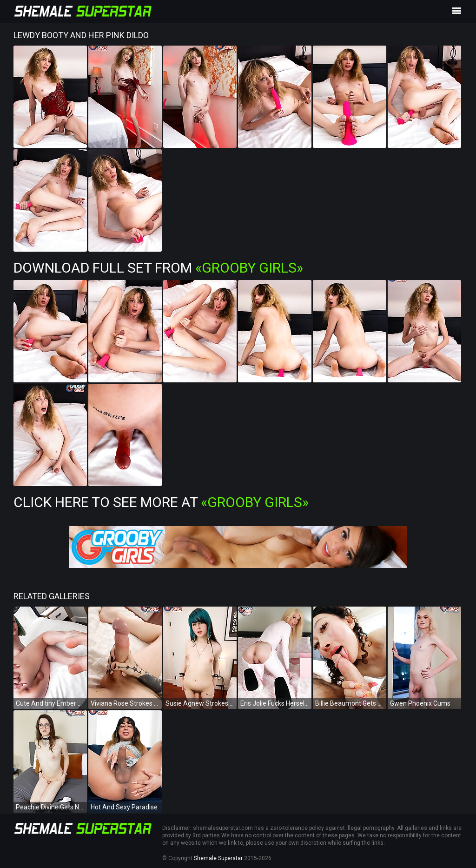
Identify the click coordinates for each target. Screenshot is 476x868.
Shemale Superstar (218, 858)
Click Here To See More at (161, 502)
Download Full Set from (158, 268)
